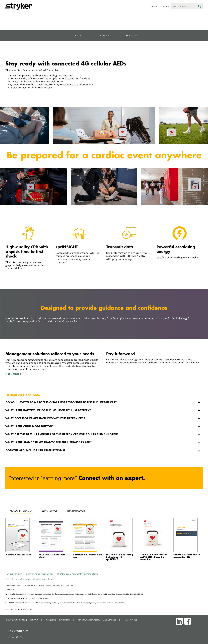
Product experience (18, 631)
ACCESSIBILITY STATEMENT (58, 620)
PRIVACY (34, 620)
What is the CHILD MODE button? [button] (30, 426)
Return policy (14, 574)
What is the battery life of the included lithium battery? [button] (48, 410)
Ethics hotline (15, 637)
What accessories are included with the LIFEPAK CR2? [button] (45, 418)
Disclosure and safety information (77, 574)
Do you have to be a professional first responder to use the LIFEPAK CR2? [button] (61, 402)
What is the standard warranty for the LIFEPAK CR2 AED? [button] (49, 442)
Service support (50, 511)
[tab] (104, 402)
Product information (22, 511)
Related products (76, 511)
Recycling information (39, 574)
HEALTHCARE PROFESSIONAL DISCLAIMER (97, 620)
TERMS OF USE (130, 620)
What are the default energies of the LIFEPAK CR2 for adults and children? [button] (62, 434)
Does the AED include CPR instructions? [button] (35, 450)
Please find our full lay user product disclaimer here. (29, 579)
